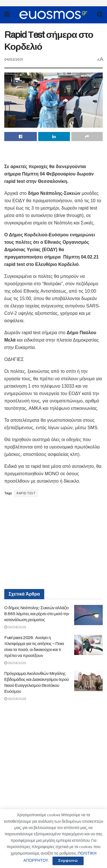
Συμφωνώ (68, 861)
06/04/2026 (15, 627)
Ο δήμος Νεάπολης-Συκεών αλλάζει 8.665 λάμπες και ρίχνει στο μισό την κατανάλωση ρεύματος (37, 614)
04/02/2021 (14, 60)
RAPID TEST (26, 493)
